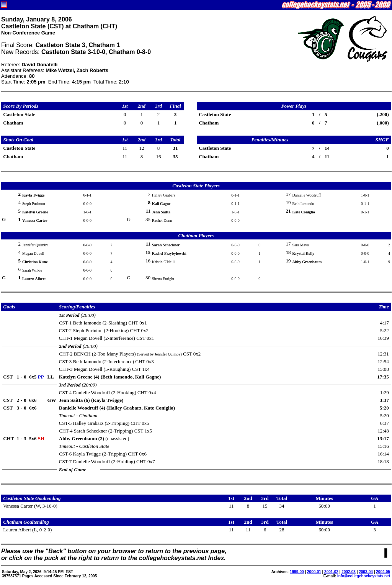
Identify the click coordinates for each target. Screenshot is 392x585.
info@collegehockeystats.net (364, 576)
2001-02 (331, 572)
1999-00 (297, 572)
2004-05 (383, 572)
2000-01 (314, 572)
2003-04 (366, 572)
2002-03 (349, 572)
